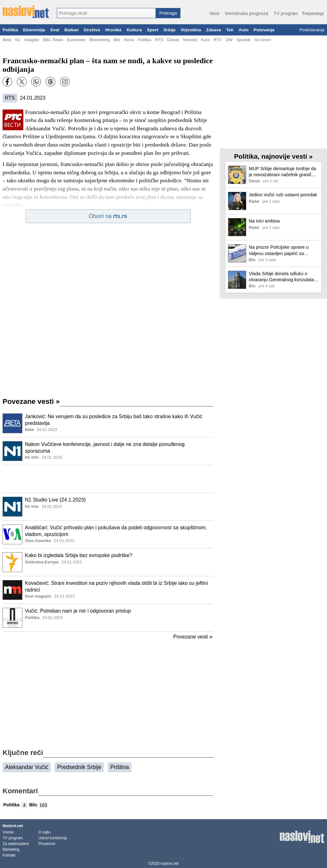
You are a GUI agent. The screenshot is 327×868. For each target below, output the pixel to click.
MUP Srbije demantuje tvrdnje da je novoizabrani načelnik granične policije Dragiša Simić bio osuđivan (283, 172)
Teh (230, 30)
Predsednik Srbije (79, 767)
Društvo (92, 30)
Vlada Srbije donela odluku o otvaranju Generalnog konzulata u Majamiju (283, 277)
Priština (120, 767)
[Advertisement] (108, 479)
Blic (117, 40)
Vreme (8, 832)
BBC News (53, 40)
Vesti (214, 13)
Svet (55, 30)
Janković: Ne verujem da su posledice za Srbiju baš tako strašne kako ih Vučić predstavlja (114, 420)
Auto (243, 30)
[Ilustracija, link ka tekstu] (12, 424)
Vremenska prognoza (247, 13)
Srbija (169, 30)
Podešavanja (312, 30)
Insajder (32, 40)
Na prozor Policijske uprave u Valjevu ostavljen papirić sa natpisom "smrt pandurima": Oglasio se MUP (279, 250)
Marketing (11, 849)
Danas (173, 40)
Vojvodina (191, 30)
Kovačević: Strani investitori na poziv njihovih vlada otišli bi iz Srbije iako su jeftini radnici (116, 586)
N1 (18, 40)
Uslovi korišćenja (53, 838)
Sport (153, 30)
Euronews (76, 40)
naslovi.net (170, 864)
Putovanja (264, 30)
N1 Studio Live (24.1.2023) (55, 500)
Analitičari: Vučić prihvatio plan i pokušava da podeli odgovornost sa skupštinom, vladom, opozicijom (116, 531)
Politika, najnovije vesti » (273, 156)
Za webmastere (16, 844)
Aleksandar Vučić (27, 767)
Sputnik (244, 40)
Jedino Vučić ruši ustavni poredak (283, 195)
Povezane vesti (31, 401)
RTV (218, 40)
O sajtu (44, 832)
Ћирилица (313, 13)
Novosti (190, 40)
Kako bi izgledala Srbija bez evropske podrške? (79, 555)
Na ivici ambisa (264, 221)
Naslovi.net (13, 826)
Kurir (205, 40)
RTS (159, 40)
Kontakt (9, 855)
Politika (10, 30)
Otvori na (108, 216)
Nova (129, 40)
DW (229, 40)
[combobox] (106, 13)
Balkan (72, 30)
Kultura (134, 30)
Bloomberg (99, 40)
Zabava (213, 30)
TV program (286, 13)
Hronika (114, 30)
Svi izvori (262, 40)
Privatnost (47, 844)
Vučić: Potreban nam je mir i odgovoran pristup (78, 611)
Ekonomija (34, 30)
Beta (7, 40)
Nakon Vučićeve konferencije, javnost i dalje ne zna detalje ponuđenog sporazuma (105, 448)
